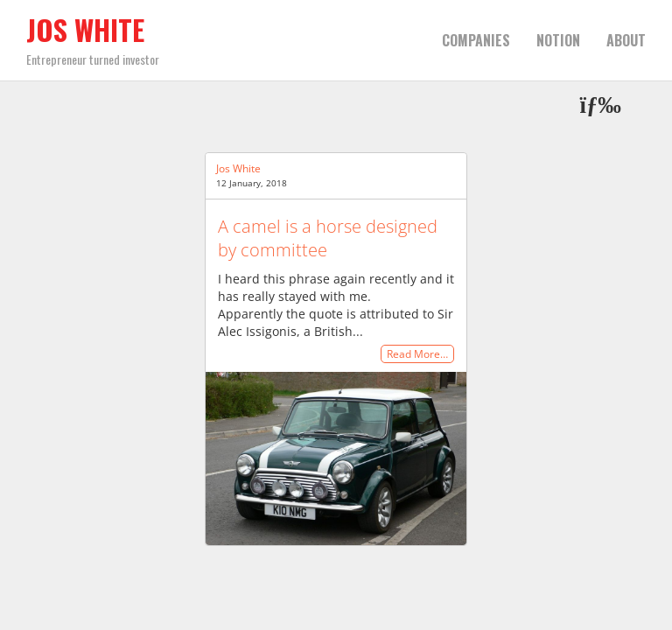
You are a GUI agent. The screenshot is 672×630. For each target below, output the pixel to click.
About (626, 40)
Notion (558, 40)
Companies (476, 40)
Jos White (85, 29)
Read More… (417, 354)
